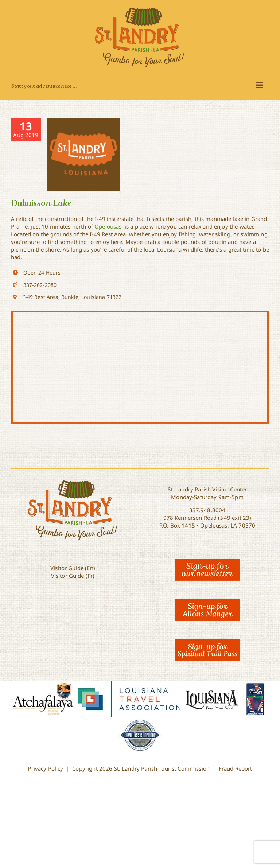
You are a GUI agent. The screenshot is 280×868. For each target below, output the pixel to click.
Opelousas (108, 226)
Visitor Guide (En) (73, 568)
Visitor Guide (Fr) (73, 576)
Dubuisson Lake (41, 203)
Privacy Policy (45, 768)
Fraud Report (236, 768)
